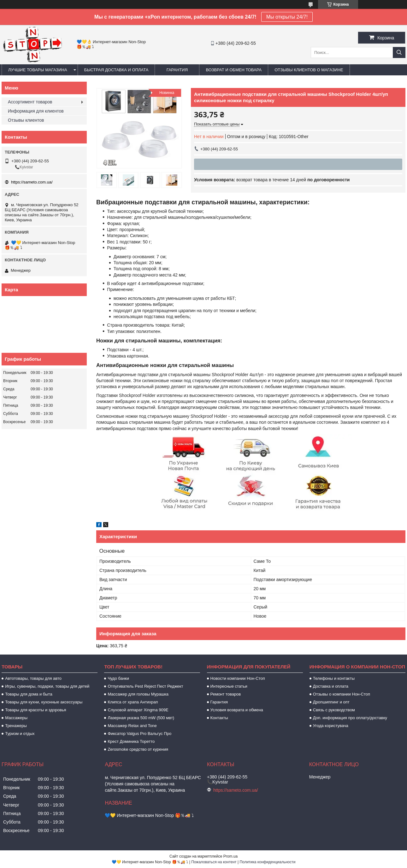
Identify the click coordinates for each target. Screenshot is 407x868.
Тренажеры (16, 726)
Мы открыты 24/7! (287, 17)
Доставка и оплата (331, 686)
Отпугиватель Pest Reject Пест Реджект (145, 686)
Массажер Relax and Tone (132, 726)
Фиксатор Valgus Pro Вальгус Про (139, 734)
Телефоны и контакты (334, 678)
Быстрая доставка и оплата (116, 70)
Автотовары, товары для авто (33, 678)
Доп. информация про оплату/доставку (350, 718)
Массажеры (16, 718)
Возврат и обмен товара (234, 70)
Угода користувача (331, 726)
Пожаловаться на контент (214, 862)
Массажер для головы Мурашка (138, 694)
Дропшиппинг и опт (331, 702)
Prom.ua (230, 856)
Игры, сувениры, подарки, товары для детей (47, 686)
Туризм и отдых (20, 734)
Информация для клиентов (36, 111)
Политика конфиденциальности (267, 862)
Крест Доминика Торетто (131, 741)
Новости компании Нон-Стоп (238, 678)
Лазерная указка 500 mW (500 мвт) (141, 718)
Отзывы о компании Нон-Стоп (342, 694)
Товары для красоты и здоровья (35, 710)
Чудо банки (118, 678)
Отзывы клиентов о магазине (309, 70)
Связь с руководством (334, 710)
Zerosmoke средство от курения (138, 749)
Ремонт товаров (226, 694)
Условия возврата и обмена (237, 710)
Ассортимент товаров (30, 102)
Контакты (219, 718)
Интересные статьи (229, 686)
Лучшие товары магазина (38, 70)
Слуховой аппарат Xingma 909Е (138, 710)
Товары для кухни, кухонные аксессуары (44, 702)
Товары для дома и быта (29, 694)
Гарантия (177, 70)
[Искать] (399, 52)
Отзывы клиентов (26, 120)
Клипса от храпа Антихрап (133, 702)
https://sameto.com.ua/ (32, 182)
